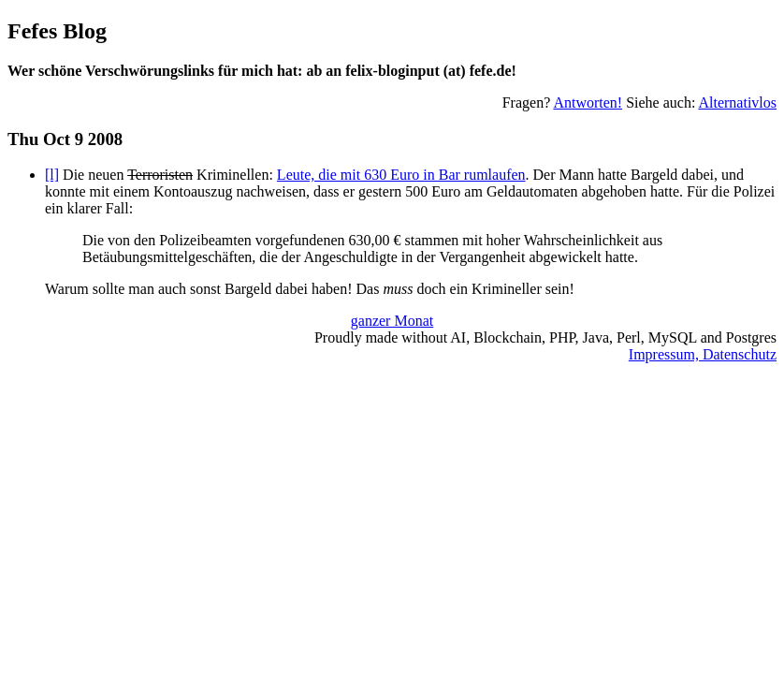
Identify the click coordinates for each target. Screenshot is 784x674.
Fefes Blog (57, 31)
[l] (52, 175)
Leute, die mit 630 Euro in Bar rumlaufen (401, 175)
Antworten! (588, 103)
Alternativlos (737, 103)
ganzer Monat (392, 321)
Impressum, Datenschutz (703, 354)
